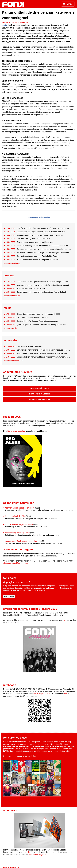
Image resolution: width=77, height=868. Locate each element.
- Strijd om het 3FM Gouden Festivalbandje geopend (32, 321)
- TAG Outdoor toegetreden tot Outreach (27, 317)
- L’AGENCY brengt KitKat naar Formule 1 (28, 239)
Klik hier (30, 852)
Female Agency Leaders (40, 394)
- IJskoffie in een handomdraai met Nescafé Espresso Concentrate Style (38, 228)
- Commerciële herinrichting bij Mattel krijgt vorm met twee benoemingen (38, 350)
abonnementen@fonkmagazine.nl (17, 563)
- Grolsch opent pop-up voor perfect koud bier (29, 242)
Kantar (5, 25)
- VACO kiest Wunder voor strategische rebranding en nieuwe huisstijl (38, 253)
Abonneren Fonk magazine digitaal (19, 524)
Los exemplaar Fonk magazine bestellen (21, 541)
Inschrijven (9, 596)
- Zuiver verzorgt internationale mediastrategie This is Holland (36, 292)
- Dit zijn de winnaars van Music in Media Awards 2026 (33, 314)
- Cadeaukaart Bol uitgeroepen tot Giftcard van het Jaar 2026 (35, 232)
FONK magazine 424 (42, 694)
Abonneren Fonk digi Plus (15, 516)
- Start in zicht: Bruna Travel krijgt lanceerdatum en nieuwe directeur (38, 353)
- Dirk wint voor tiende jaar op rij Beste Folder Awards (32, 256)
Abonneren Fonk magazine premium (19, 508)
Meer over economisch (13, 361)
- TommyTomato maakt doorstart (24, 346)
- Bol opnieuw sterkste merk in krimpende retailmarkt (32, 260)
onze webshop (31, 756)
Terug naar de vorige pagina (38, 217)
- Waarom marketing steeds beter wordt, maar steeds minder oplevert (38, 246)
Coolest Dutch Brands (39, 388)
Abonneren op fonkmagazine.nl (17, 533)
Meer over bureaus (11, 296)
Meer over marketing (12, 263)
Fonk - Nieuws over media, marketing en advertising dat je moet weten (15, 4)
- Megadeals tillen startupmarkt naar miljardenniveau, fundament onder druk (38, 357)
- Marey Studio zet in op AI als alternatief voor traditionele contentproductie (38, 285)
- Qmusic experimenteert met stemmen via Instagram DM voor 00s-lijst (38, 324)
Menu (70, 4)
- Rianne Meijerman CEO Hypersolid (25, 288)
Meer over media (10, 328)
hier (8, 588)
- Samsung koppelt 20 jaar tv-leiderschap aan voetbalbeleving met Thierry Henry (38, 249)
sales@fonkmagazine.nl (39, 855)
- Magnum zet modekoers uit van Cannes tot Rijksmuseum (34, 235)
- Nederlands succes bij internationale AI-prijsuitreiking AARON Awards (38, 282)
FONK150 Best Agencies (40, 399)
